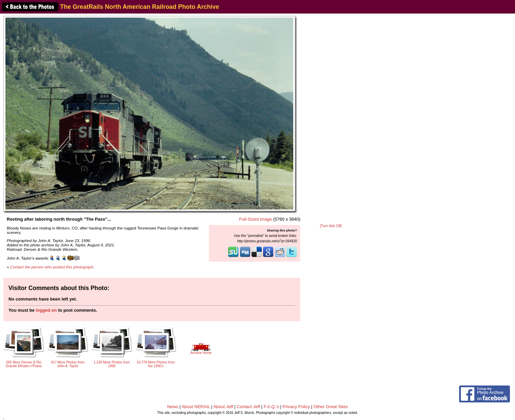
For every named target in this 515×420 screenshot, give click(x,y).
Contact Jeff (248, 407)
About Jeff (223, 407)
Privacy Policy (296, 407)
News (173, 407)
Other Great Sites (331, 407)
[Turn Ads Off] (331, 226)
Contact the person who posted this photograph (52, 267)
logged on (46, 310)
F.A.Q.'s (271, 407)
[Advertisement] (331, 119)
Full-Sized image (255, 219)
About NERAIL (196, 407)
